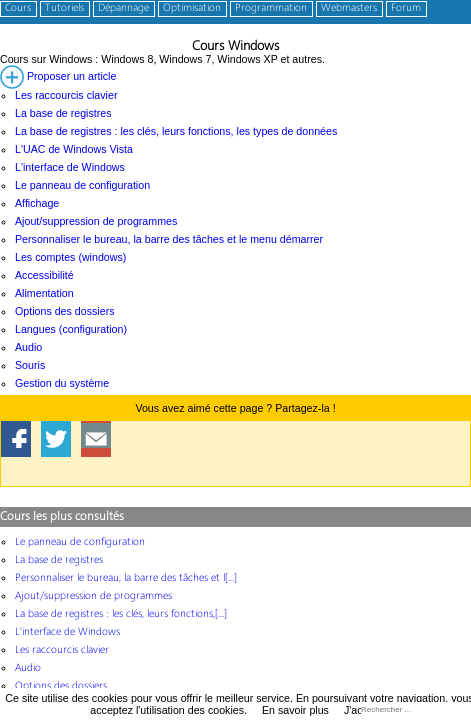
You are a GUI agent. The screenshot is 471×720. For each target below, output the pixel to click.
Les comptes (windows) (70, 257)
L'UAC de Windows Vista (74, 149)
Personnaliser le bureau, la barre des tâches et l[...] (126, 578)
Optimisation (192, 8)
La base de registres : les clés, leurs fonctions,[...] (121, 614)
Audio (28, 347)
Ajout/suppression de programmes (96, 221)
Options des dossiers (65, 311)
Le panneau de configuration (82, 185)
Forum (406, 8)
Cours (18, 8)
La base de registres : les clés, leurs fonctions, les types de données (176, 131)
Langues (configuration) (71, 329)
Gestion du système (62, 383)
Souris (30, 365)
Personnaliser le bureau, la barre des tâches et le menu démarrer (169, 239)
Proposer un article (58, 76)
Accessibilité (44, 275)
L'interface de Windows (70, 167)
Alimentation (44, 293)
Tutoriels (64, 8)
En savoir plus (295, 710)
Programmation (271, 8)
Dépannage (123, 8)
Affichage (37, 203)
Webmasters (349, 8)
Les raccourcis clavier (66, 95)
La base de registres (63, 113)
